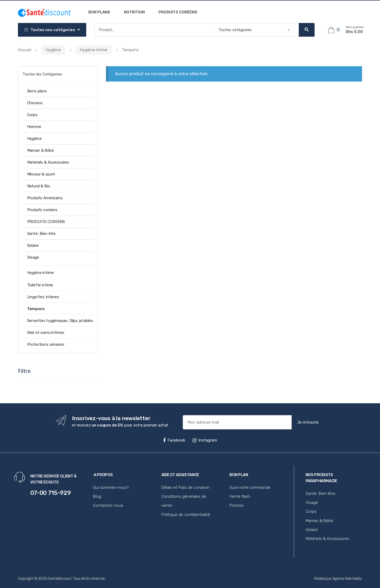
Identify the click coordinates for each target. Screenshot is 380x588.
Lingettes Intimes (43, 297)
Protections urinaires (46, 344)
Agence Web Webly (347, 579)
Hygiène (53, 50)
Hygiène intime (94, 50)
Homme (34, 127)
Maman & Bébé (40, 150)
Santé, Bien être (42, 234)
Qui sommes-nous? (111, 487)
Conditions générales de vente (184, 501)
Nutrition (134, 12)
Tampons (36, 309)
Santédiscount (59, 579)
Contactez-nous (108, 505)
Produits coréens (178, 12)
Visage (33, 257)
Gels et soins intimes (46, 333)
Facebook (174, 440)
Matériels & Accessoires (48, 162)
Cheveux (35, 103)
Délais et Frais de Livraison (186, 487)
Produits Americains (45, 198)
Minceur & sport (41, 174)
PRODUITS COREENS (46, 222)
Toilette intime (40, 285)
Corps (32, 115)
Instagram (205, 440)
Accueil (25, 50)
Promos (237, 505)
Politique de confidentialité (186, 515)
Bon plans (99, 12)
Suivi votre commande (250, 487)
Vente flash (240, 496)
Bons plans (37, 91)
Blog (97, 496)
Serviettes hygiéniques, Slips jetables (60, 321)
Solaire (33, 245)
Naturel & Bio (39, 186)
